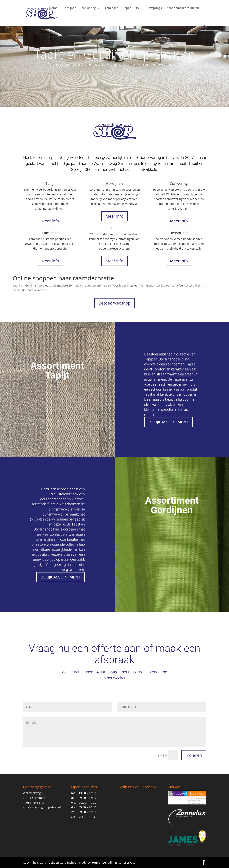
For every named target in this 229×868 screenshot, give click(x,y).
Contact (55, 18)
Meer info (50, 221)
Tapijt (127, 8)
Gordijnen (69, 8)
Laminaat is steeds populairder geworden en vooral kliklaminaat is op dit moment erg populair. (50, 244)
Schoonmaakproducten (183, 8)
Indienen (194, 755)
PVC (139, 8)
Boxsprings (154, 8)
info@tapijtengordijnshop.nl (42, 807)
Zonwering (89, 8)
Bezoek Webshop (114, 303)
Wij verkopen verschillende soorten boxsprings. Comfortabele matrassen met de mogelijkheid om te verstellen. (179, 244)
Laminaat (111, 8)
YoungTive (99, 863)
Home (53, 8)
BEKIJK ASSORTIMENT (168, 422)
